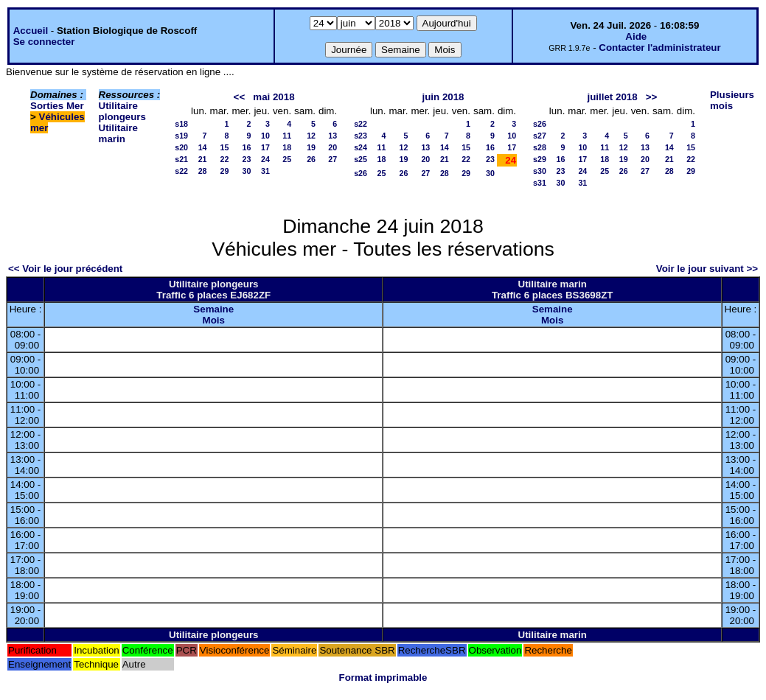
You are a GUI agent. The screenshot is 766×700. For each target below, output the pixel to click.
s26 (361, 173)
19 (311, 147)
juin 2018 (443, 97)
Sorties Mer (57, 106)
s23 (361, 136)
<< (240, 97)
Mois (214, 320)
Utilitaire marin (118, 133)
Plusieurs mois (732, 100)
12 (311, 136)
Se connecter (44, 42)
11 (287, 136)
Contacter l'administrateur (659, 48)
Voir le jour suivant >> (707, 269)
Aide (636, 36)
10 (265, 136)
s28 (540, 147)
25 (287, 159)
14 (203, 147)
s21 (181, 159)
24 (265, 159)
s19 (181, 136)
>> (652, 97)
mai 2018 (274, 97)
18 (287, 147)
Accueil (31, 31)
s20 (181, 147)
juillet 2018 (612, 97)
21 (203, 159)
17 (265, 147)
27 (332, 159)
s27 (540, 136)
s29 (540, 159)
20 (332, 147)
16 (247, 147)
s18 (181, 124)
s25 (361, 159)
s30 (540, 171)
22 (225, 159)
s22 (181, 171)
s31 (540, 183)
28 (203, 171)
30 (247, 171)
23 (247, 159)
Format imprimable (383, 678)
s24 (361, 147)
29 (225, 171)
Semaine (213, 309)
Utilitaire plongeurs (122, 111)
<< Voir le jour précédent (65, 269)
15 (225, 147)
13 (332, 136)
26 (311, 159)
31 (265, 171)
